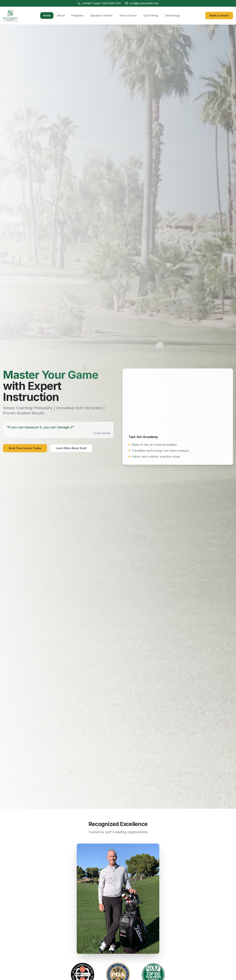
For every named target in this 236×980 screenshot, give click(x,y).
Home (47, 15)
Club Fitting (151, 15)
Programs (77, 15)
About (61, 15)
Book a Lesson (219, 15)
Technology (172, 15)
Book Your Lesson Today (25, 448)
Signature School (101, 15)
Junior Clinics (128, 15)
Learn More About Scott (71, 448)
